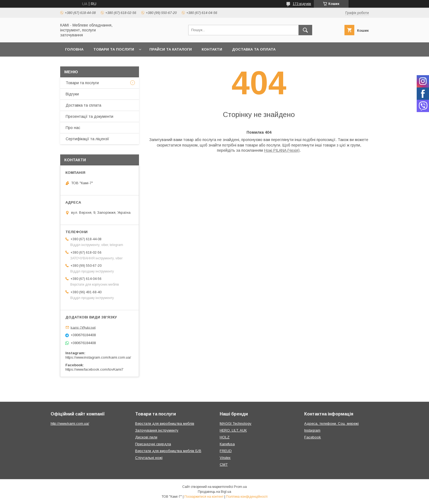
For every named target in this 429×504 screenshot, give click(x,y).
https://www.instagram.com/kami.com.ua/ (98, 357)
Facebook (313, 437)
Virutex (225, 458)
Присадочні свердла (153, 444)
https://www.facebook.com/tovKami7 (94, 369)
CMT (224, 465)
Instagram (312, 430)
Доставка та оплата (254, 49)
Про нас (73, 128)
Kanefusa (227, 444)
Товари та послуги (114, 49)
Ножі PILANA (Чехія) (282, 150)
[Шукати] (305, 30)
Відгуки (72, 94)
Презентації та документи (89, 116)
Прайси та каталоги (171, 49)
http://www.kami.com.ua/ (70, 424)
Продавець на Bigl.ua (215, 492)
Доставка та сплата (83, 105)
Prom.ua (240, 487)
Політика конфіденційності (247, 497)
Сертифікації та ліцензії (87, 139)
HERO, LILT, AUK (233, 430)
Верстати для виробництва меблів (165, 424)
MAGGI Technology (236, 424)
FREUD (226, 451)
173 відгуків (302, 4)
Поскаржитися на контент (204, 497)
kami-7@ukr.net (83, 327)
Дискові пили (146, 437)
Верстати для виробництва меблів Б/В (168, 451)
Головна (74, 49)
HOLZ (225, 437)
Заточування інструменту (157, 430)
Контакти (212, 49)
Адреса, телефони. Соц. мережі (331, 424)
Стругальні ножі (149, 458)
